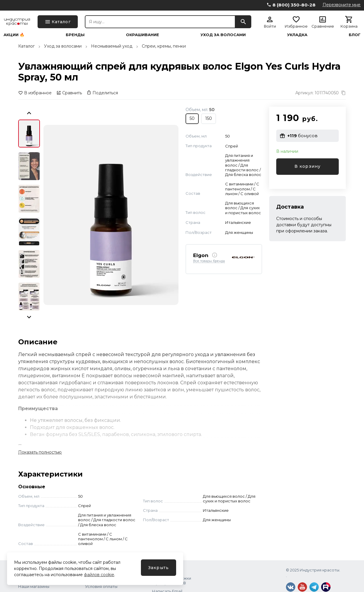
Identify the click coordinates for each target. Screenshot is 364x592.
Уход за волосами (223, 35)
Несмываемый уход (112, 46)
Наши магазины (34, 586)
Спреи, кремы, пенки (164, 46)
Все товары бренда (209, 261)
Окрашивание (143, 35)
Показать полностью (40, 452)
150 (209, 118)
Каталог (26, 46)
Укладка (297, 35)
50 (192, 118)
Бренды (75, 35)
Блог (355, 35)
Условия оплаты (101, 586)
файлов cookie (99, 575)
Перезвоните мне (342, 5)
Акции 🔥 (14, 35)
